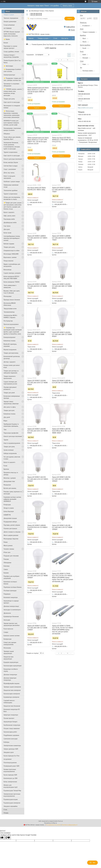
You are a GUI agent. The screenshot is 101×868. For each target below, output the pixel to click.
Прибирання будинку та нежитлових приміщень (11, 425)
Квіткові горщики (9, 244)
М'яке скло (7, 552)
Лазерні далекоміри (10, 21)
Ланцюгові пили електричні (12, 690)
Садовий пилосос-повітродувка (9, 701)
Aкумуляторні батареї (10, 722)
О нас (5, 810)
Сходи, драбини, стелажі (11, 52)
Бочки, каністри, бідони (11, 162)
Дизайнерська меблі (10, 223)
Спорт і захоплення (10, 169)
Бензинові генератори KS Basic (12, 710)
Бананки (6, 573)
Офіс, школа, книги (9, 216)
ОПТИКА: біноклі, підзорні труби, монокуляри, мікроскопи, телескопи (12, 34)
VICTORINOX (8, 28)
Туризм (6, 440)
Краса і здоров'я (9, 212)
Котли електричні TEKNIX (12, 282)
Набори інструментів (10, 453)
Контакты (65, 38)
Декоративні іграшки (10, 518)
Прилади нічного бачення (12, 300)
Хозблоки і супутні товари (12, 181)
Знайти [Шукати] (70, 19)
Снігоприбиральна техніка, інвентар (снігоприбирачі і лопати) (12, 238)
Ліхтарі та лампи (9, 508)
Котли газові (7, 233)
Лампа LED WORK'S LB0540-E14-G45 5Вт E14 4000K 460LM (62, 382)
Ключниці (7, 566)
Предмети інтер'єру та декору (11, 474)
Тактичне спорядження (11, 18)
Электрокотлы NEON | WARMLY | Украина (10, 316)
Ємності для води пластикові (13, 159)
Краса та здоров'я (9, 462)
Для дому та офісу (10, 407)
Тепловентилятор (9, 312)
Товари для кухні (9, 410)
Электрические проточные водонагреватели (12, 795)
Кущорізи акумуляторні (11, 662)
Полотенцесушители (10, 763)
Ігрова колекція (9, 450)
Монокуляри (8, 296)
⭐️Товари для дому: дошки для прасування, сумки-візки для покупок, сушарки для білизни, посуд (12, 206)
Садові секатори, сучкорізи (12, 273)
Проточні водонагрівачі (11, 324)
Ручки (5, 466)
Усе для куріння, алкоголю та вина (12, 458)
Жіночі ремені (8, 546)
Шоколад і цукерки (10, 478)
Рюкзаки (6, 559)
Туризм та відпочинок (10, 152)
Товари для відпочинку (11, 353)
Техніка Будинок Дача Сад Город (12, 61)
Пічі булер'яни (8, 321)
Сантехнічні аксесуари (11, 739)
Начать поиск (67, 5)
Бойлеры (6, 742)
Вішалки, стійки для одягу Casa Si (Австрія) (12, 292)
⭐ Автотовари (8, 66)
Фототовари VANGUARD (11, 254)
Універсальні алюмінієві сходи (11, 186)
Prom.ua (60, 821)
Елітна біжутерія (9, 511)
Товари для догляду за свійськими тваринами (11, 372)
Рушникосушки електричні (12, 803)
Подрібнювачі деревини (11, 735)
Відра (5, 421)
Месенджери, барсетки (11, 539)
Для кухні (7, 229)
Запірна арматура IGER (11, 749)
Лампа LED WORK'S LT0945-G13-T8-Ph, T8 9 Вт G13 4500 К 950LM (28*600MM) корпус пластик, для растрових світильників (63, 630)
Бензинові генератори (11, 597)
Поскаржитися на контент (53, 825)
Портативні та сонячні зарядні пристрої (10, 47)
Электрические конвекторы (12, 745)
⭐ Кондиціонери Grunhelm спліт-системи (12, 70)
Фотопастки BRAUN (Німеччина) (10, 304)
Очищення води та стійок (11, 250)
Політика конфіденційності (70, 825)
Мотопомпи (7, 648)
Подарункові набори (10, 522)
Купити (37, 108)
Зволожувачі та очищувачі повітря (12, 107)
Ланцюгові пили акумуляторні (9, 658)
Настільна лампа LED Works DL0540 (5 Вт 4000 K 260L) (37, 189)
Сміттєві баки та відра (11, 166)
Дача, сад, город (9, 173)
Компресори (8, 639)
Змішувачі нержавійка (11, 806)
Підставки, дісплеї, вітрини (12, 525)
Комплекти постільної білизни (10, 583)
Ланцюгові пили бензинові (12, 706)
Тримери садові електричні (12, 687)
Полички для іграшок (10, 528)
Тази (5, 430)
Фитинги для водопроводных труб (11, 786)
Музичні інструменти (10, 350)
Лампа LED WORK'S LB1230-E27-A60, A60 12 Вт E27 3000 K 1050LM (38, 479)
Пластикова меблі (9, 219)
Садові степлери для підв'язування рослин (10, 383)
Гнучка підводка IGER (10, 775)
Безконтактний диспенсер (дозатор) (12, 357)
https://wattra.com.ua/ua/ (85, 108)
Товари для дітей (9, 393)
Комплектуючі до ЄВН (11, 778)
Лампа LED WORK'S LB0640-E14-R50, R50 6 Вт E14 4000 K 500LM (37, 527)
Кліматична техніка (9, 341)
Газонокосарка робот (10, 732)
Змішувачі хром (9, 752)
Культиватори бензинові (11, 616)
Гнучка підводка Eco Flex (11, 756)
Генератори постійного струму (11, 670)
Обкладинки (7, 563)
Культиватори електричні (11, 697)
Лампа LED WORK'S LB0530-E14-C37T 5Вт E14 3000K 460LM (37, 334)
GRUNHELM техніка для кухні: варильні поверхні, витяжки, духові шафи (11, 123)
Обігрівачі (7, 134)
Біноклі (6, 43)
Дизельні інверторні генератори (10, 679)
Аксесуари (7, 620)
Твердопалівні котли (10, 309)
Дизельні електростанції (11, 606)
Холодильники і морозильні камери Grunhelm (12, 129)
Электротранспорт (9, 75)
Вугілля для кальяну (10, 488)
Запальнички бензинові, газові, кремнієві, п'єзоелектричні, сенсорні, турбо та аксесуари (12, 146)
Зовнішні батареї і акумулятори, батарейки (11, 56)
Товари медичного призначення (10, 377)
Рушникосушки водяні (11, 799)
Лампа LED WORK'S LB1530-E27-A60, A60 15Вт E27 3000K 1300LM (37, 628)
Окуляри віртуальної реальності (10, 388)
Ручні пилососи (8, 629)
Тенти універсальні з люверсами (10, 286)
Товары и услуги (9, 15)
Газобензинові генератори (12, 725)
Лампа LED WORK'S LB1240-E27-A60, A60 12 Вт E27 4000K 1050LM (62, 527)
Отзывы (6, 813)
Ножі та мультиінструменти (12, 443)
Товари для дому (9, 99)
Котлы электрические (10, 782)
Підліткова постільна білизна (13, 587)
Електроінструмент (9, 337)
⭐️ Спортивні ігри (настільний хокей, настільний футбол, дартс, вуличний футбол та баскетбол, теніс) (13, 331)
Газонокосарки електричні (12, 694)
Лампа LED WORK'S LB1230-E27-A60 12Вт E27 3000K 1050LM (61, 479)
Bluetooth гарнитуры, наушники (10, 345)
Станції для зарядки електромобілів (10, 643)
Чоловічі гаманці (9, 549)
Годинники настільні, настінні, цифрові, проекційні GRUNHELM (12, 499)
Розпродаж (7, 505)
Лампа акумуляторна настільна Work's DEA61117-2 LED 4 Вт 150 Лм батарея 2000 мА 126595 (38, 91)
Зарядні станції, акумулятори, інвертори (11, 403)
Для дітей (7, 417)
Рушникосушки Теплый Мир (12, 791)
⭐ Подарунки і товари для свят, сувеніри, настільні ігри (12, 79)
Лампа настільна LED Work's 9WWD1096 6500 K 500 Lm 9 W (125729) (62, 90)
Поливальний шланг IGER (11, 766)
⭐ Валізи (7, 39)
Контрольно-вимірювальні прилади (12, 397)
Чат (92, 863)
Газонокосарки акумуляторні (13, 666)
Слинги (6, 569)
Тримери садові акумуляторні (9, 652)
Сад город (7, 226)
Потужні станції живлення (12, 728)
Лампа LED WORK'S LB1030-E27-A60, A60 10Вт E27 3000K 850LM (62, 286)
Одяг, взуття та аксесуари (12, 102)
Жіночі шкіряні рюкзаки (11, 535)
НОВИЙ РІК (7, 515)
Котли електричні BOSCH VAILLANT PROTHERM (11, 277)
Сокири (6, 632)
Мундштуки (7, 485)
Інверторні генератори (11, 715)
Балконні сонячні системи (12, 636)
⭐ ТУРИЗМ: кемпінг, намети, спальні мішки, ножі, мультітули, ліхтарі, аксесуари (13, 92)
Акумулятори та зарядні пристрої (11, 602)
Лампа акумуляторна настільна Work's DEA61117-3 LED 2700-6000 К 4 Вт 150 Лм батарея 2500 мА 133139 (38, 141)
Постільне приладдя (10, 591)
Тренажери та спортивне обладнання (11, 85)
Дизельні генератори (10, 675)
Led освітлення (59, 44)
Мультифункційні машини (11, 683)
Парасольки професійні (11, 433)
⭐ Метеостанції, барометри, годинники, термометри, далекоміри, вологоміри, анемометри (12, 114)
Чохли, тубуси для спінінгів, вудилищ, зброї (12, 138)
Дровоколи (7, 613)
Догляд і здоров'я (9, 362)
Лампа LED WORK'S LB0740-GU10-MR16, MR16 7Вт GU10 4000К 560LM (62, 431)
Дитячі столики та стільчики (12, 532)
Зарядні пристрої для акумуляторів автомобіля (12, 624)
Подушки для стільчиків (11, 556)
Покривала (7, 594)
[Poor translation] (8, 838)
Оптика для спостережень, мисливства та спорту (12, 198)
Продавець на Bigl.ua (50, 823)
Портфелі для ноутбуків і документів (12, 577)
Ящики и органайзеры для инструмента (12, 265)
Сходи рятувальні (9, 25)
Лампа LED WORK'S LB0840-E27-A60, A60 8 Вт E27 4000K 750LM (62, 238)
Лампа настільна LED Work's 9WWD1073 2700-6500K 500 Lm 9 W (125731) (63, 140)
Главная (31, 38)
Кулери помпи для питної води (12, 366)
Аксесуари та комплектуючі (12, 610)
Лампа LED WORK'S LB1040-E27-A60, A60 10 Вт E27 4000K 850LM (38, 383)
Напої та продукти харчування (9, 177)
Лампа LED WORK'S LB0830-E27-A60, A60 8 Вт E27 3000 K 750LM (62, 190)
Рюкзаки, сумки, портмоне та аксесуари (13, 493)
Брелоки (6, 469)
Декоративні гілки (9, 481)
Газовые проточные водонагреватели (10, 770)
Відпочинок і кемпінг (10, 257)
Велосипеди (7, 270)
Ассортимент (8, 759)
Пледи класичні (8, 261)
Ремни (6, 542)
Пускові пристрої (9, 718)
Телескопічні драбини (11, 190)
